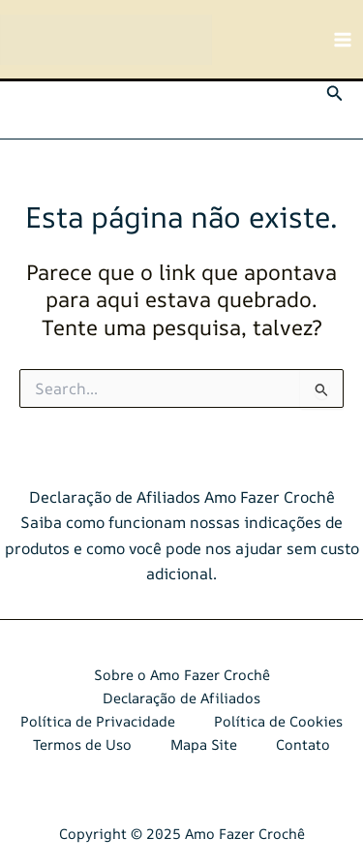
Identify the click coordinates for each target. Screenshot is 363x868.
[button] (335, 94)
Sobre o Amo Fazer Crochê (182, 675)
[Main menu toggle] (343, 40)
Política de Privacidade (98, 721)
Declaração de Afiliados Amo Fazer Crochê (182, 497)
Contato (303, 744)
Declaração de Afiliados (181, 698)
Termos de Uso (82, 744)
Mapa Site (204, 744)
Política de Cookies (278, 721)
